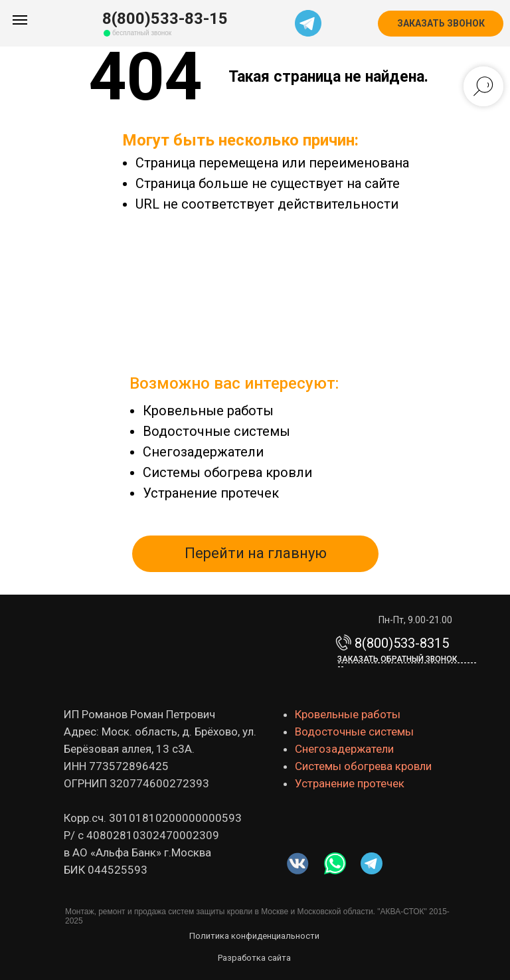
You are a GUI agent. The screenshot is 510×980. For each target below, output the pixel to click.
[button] (441, 24)
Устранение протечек (211, 493)
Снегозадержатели (203, 452)
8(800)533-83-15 (165, 19)
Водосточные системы (216, 431)
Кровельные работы (208, 411)
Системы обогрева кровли (227, 472)
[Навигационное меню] (20, 20)
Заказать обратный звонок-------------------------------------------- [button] (407, 663)
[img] (335, 863)
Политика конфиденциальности (254, 936)
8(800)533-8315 (402, 643)
